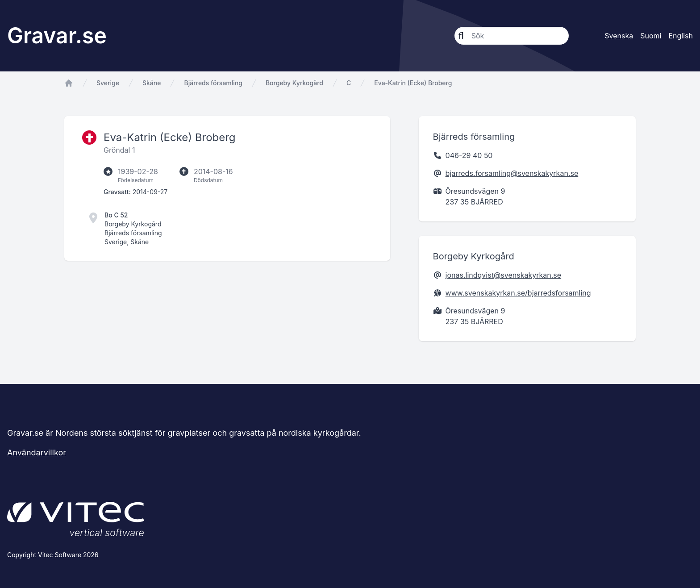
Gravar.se (57, 35)
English (681, 36)
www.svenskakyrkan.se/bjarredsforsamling (518, 293)
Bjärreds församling (213, 83)
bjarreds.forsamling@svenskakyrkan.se (512, 173)
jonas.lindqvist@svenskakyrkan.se (504, 275)
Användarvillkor (37, 452)
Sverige (108, 83)
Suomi (651, 36)
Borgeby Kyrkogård (294, 83)
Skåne (152, 83)
